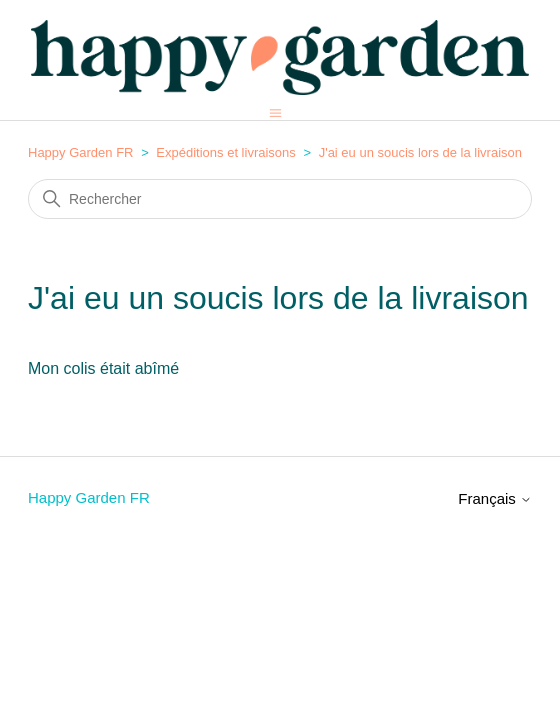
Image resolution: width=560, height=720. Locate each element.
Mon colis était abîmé (103, 368)
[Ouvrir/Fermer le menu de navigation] (275, 112)
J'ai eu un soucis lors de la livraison (420, 152)
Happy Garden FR (81, 152)
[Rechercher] (280, 199)
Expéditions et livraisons (225, 152)
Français (495, 498)
